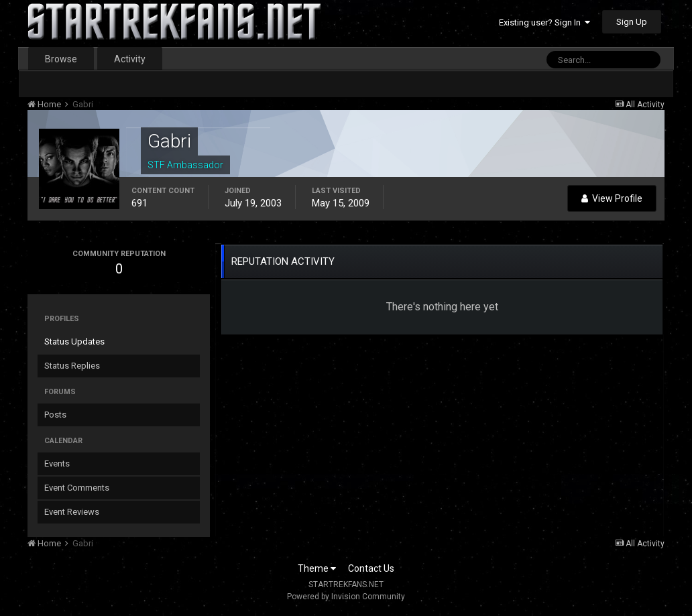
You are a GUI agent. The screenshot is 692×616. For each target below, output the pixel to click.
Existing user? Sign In (544, 22)
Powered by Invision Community (346, 597)
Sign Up (632, 22)
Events (57, 464)
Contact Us (371, 568)
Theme (317, 568)
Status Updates (74, 342)
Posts (55, 415)
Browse (61, 59)
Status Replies (72, 366)
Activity (130, 59)
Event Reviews (72, 512)
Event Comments (77, 488)
